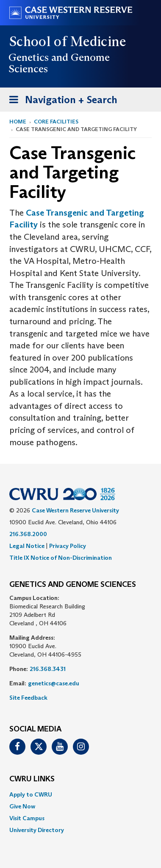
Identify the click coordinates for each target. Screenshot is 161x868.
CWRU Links (32, 779)
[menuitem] (80, 794)
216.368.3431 (48, 669)
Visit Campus (27, 818)
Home (18, 122)
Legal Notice (27, 546)
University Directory (37, 830)
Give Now (22, 806)
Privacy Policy (68, 546)
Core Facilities (56, 122)
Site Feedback (28, 698)
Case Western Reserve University (75, 510)
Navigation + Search (61, 101)
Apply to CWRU (31, 794)
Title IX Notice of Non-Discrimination (61, 558)
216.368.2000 (28, 534)
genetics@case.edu (54, 683)
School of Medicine (68, 41)
